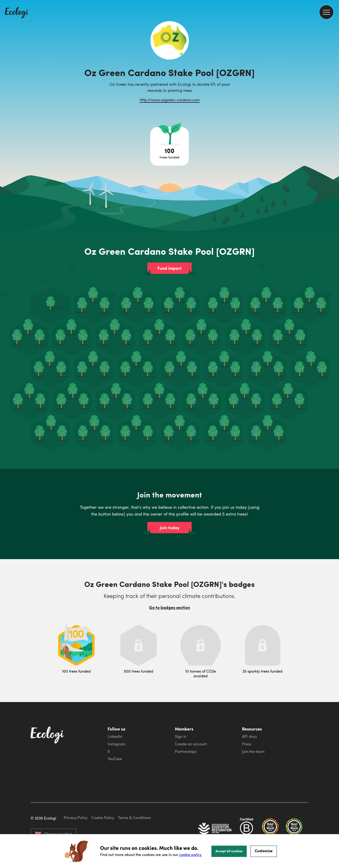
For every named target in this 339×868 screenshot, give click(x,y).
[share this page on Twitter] (334, 77)
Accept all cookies (229, 851)
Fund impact (170, 268)
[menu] (326, 12)
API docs (249, 736)
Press (247, 744)
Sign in (181, 736)
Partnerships (186, 751)
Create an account (191, 744)
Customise (264, 851)
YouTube (115, 759)
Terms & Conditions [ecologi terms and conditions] (134, 818)
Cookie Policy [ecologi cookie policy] (103, 818)
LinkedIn (115, 736)
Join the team (253, 751)
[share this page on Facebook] (334, 67)
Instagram (117, 744)
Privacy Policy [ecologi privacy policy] (76, 818)
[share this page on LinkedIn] (334, 87)
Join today (170, 528)
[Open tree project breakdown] (169, 146)
